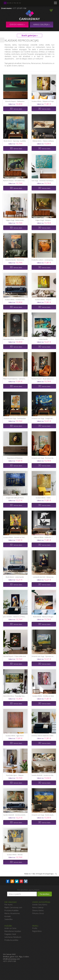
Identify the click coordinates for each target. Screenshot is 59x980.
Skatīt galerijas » (30, 35)
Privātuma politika (11, 940)
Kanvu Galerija (38, 907)
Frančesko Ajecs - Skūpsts (15, 775)
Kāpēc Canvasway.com (13, 907)
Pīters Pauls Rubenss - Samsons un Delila (15, 379)
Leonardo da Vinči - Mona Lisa (43, 577)
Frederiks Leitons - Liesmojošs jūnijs (43, 260)
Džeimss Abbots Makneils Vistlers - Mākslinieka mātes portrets (43, 736)
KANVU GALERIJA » (42, 24)
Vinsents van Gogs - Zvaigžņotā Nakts (43, 418)
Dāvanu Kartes (38, 910)
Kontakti (8, 916)
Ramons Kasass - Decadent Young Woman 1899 (15, 181)
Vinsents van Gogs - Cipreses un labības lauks (43, 656)
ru (15, 3)
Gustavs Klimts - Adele (43, 498)
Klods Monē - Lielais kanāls (15, 577)
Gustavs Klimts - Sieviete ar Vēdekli (15, 537)
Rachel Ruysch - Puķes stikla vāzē (15, 656)
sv (20, 3)
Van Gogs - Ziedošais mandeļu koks (43, 181)
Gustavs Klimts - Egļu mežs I (15, 736)
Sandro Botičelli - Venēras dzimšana (15, 815)
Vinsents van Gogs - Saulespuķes (15, 418)
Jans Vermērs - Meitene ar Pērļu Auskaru (15, 617)
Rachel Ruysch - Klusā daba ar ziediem (43, 379)
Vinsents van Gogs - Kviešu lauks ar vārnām (43, 815)
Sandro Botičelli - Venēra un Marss (43, 775)
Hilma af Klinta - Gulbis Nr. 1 (43, 537)
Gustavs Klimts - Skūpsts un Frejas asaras (43, 101)
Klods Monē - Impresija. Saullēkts (15, 141)
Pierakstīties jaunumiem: (28, 890)
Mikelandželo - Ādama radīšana (43, 141)
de (8, 3)
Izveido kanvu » (17, 24)
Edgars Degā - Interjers (43, 220)
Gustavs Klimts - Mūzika (15, 855)
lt (13, 3)
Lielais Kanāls (43, 339)
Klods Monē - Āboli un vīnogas (43, 617)
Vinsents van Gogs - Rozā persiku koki (43, 458)
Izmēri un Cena (10, 928)
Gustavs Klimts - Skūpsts (43, 300)
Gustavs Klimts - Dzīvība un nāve (43, 696)
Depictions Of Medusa (15, 458)
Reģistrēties (37, 931)
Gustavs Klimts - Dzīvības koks (15, 300)
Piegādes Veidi (10, 934)
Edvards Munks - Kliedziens (15, 260)
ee (18, 3)
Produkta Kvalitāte (12, 910)
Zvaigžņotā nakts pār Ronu (15, 498)
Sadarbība (8, 919)
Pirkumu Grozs (38, 913)
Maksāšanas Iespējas (13, 931)
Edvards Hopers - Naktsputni (15, 101)
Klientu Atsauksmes (12, 913)
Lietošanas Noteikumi (13, 937)
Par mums (9, 905)
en (10, 3)
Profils (35, 928)
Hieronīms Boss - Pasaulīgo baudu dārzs (15, 696)
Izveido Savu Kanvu (40, 905)
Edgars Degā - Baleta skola (15, 220)
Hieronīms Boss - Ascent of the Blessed (15, 339)
